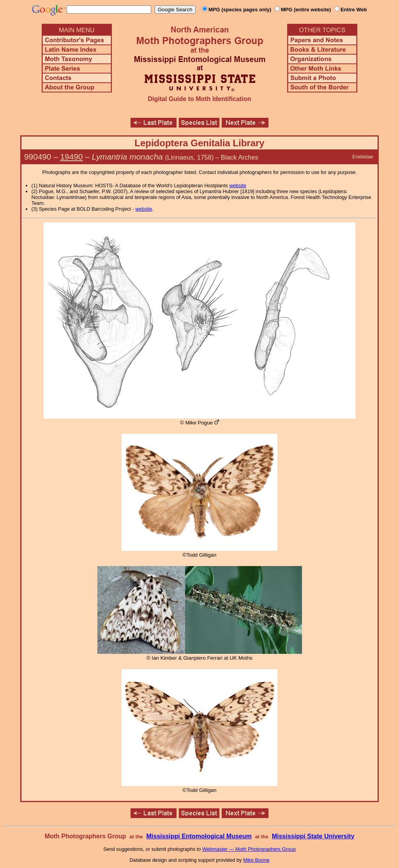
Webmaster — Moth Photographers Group (249, 849)
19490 (72, 157)
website (238, 185)
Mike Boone (256, 860)
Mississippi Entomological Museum (199, 836)
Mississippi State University (313, 836)
